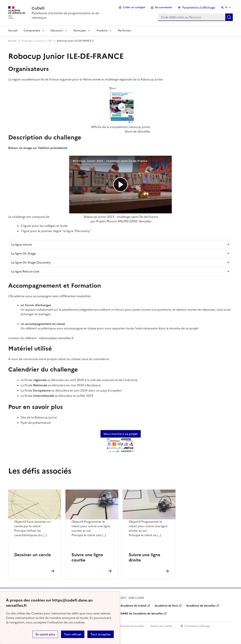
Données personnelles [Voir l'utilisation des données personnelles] (132, 626)
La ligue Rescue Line (25, 271)
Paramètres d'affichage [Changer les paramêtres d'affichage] (199, 7)
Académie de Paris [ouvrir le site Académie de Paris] (166, 606)
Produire (102, 31)
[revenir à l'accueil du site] (71, 8)
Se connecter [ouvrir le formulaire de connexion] (164, 7)
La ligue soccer (22, 244)
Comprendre (32, 31)
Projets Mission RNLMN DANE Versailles (124, 221)
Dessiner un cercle (33, 555)
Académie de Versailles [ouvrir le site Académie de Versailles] (201, 606)
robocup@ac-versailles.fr (56, 338)
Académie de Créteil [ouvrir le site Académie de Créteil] (134, 606)
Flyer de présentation (36, 423)
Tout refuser (73, 634)
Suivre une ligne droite (145, 557)
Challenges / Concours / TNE (37, 41)
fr (226, 7)
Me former (125, 31)
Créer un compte (134, 7)
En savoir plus (45, 634)
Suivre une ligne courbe (87, 557)
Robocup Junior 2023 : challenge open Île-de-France (121, 217)
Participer (80, 31)
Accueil (13, 31)
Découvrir (57, 31)
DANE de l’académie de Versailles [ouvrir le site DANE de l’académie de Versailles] (142, 614)
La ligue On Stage (23, 253)
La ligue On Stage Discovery (31, 262)
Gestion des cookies (161, 626)
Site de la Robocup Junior (39, 417)
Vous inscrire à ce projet (121, 434)
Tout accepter (101, 634)
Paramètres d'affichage (197, 626)
